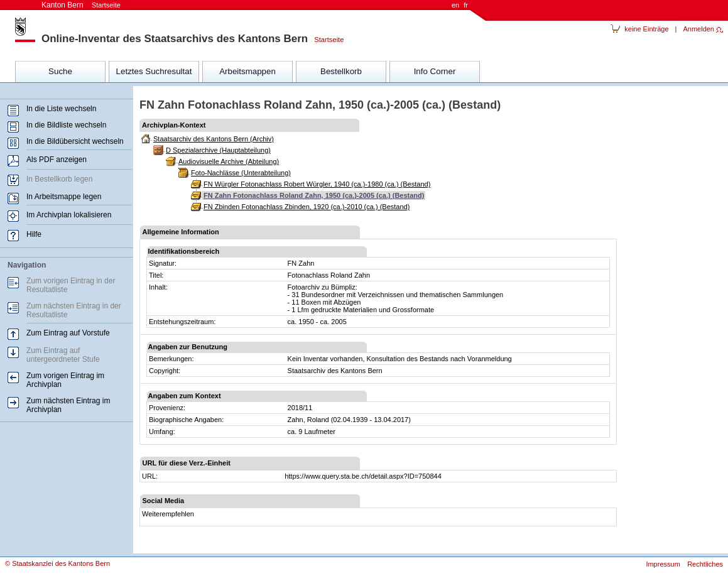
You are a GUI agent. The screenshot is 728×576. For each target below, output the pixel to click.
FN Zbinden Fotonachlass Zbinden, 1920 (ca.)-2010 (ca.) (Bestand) (307, 207)
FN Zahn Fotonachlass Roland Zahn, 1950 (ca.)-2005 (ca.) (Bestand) (314, 195)
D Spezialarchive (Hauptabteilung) (218, 150)
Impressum (663, 564)
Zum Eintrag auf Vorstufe (68, 333)
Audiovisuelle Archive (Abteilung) (229, 161)
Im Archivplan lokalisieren (69, 215)
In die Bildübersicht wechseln (75, 141)
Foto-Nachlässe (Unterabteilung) (241, 173)
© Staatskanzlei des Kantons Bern (57, 563)
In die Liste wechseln (61, 109)
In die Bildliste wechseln (66, 125)
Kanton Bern (81, 5)
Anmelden (698, 29)
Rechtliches (705, 564)
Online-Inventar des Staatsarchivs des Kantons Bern (175, 39)
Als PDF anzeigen (57, 160)
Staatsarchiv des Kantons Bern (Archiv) (214, 139)
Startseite (326, 40)
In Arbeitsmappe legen (64, 197)
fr (466, 5)
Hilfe (34, 234)
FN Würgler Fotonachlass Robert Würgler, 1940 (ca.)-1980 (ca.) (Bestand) (317, 184)
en (455, 5)
